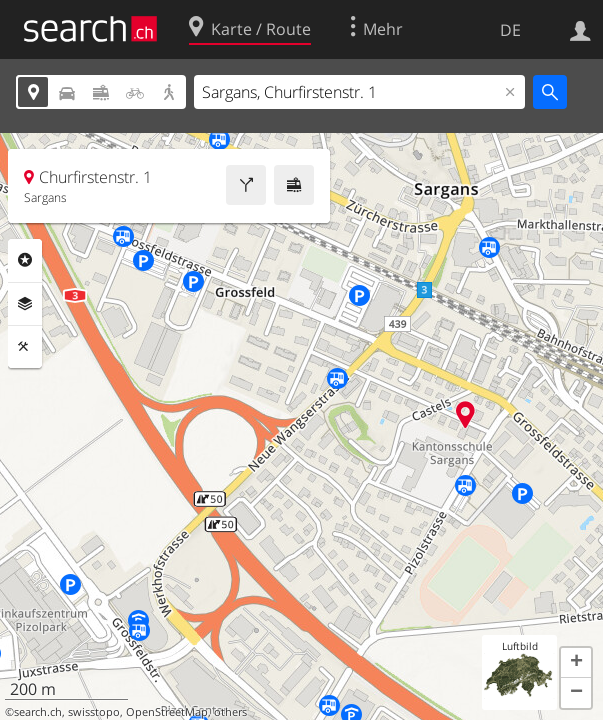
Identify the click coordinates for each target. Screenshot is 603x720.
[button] (576, 663)
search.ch (38, 712)
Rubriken (25, 260)
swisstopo (94, 712)
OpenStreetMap (167, 712)
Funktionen (25, 347)
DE (510, 30)
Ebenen (25, 304)
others (230, 712)
